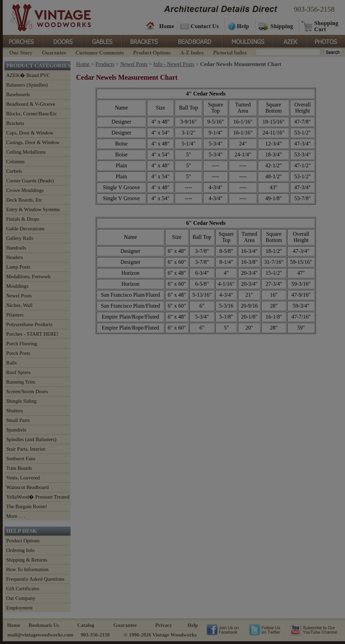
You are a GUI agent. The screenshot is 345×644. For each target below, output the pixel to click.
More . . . (16, 516)
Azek (290, 41)
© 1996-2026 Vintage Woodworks (160, 635)
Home (160, 26)
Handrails (16, 248)
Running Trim (21, 382)
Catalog (86, 625)
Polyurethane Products (29, 324)
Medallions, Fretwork (28, 276)
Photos (326, 41)
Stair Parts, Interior (26, 449)
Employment (20, 608)
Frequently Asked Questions (35, 579)
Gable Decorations (25, 229)
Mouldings (247, 41)
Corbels (14, 171)
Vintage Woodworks (46, 17)
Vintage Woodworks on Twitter (265, 629)
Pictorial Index (229, 52)
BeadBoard (194, 41)
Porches (23, 41)
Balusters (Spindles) (27, 85)
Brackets (144, 41)
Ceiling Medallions (26, 152)
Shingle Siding (21, 401)
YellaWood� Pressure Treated (38, 497)
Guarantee (54, 52)
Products (105, 64)
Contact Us (200, 26)
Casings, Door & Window (33, 142)
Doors (63, 41)
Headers (15, 257)
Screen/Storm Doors (27, 391)
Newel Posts (19, 296)
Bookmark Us (44, 625)
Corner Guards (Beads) (30, 181)
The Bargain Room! (27, 506)
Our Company (21, 598)
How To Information (27, 569)
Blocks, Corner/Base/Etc (31, 114)
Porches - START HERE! (32, 334)
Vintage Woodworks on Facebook (223, 629)
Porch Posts (18, 353)
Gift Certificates (23, 589)
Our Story (20, 52)
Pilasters (15, 315)
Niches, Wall (19, 305)
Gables (102, 41)
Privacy (163, 625)
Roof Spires (18, 372)
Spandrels (16, 430)
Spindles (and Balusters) (31, 439)
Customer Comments (99, 52)
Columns (15, 162)
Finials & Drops (23, 219)
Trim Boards (19, 468)
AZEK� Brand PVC (28, 75)
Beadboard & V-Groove (31, 104)
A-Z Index (192, 52)
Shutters (15, 411)
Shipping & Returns (27, 560)
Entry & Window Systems (33, 209)
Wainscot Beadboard (27, 487)
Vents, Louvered (23, 478)
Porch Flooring (22, 344)
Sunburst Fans (21, 459)
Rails (11, 363)
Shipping (277, 26)
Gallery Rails (20, 238)
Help (239, 26)
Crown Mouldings (25, 190)
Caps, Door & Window (30, 133)
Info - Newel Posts (174, 64)
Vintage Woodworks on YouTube (313, 629)
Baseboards (18, 94)
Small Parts (18, 420)
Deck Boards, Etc (24, 200)
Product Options (152, 52)
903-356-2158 (314, 9)
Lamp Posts (18, 267)
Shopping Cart (320, 26)
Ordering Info (20, 550)
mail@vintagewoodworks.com (41, 635)
